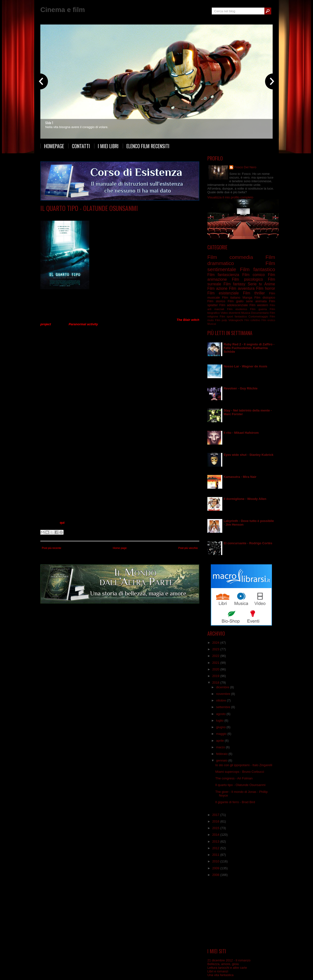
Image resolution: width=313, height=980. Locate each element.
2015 (216, 828)
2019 (216, 676)
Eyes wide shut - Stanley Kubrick (248, 455)
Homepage (54, 146)
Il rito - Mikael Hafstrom (241, 433)
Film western (259, 305)
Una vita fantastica (220, 975)
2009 (216, 868)
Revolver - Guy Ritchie (240, 388)
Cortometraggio (258, 316)
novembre (224, 694)
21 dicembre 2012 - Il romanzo (229, 960)
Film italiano (231, 297)
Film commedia (230, 257)
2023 (216, 649)
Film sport (226, 316)
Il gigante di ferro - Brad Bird (235, 802)
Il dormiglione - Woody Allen (245, 499)
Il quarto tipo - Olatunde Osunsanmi (89, 208)
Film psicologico (247, 279)
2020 (216, 669)
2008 (216, 875)
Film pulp (221, 320)
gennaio (222, 760)
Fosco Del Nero (245, 167)
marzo (221, 747)
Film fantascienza (114, 215)
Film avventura (242, 288)
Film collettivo (252, 320)
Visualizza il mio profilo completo (230, 197)
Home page (120, 548)
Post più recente (52, 548)
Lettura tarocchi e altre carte (227, 968)
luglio (220, 720)
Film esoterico (237, 309)
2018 (216, 683)
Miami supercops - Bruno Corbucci (240, 772)
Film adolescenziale (234, 305)
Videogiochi (236, 320)
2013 (216, 841)
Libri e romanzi (218, 971)
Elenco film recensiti (148, 146)
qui (62, 523)
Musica (246, 313)
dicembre (223, 687)
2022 (216, 656)
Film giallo (236, 301)
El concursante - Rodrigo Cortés (248, 543)
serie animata (256, 301)
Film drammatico (89, 215)
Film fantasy (234, 284)
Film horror (266, 288)
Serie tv (255, 284)
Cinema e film (63, 10)
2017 (216, 815)
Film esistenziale (223, 293)
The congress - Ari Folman (234, 778)
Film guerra (258, 309)
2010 (216, 861)
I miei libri (108, 146)
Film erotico (268, 320)
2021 (216, 663)
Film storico (216, 301)
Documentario (260, 313)
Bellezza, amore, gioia (223, 964)
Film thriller (254, 293)
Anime (270, 284)
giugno (221, 727)
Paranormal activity (83, 324)
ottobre (222, 700)
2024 (216, 643)
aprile (220, 741)
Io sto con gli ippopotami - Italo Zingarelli (244, 765)
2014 (216, 835)
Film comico (254, 275)
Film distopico (265, 297)
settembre (224, 707)
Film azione (217, 288)
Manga (247, 297)
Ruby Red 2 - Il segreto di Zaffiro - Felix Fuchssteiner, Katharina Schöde (249, 348)
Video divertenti (230, 313)
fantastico (241, 316)
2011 (216, 855)
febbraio (222, 754)
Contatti (81, 146)
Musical (212, 324)
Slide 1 (49, 123)
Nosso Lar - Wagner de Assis (245, 366)
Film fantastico (257, 269)
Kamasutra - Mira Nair (240, 477)
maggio (222, 734)
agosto (221, 714)
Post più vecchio (188, 548)
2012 (216, 848)
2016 (216, 821)
